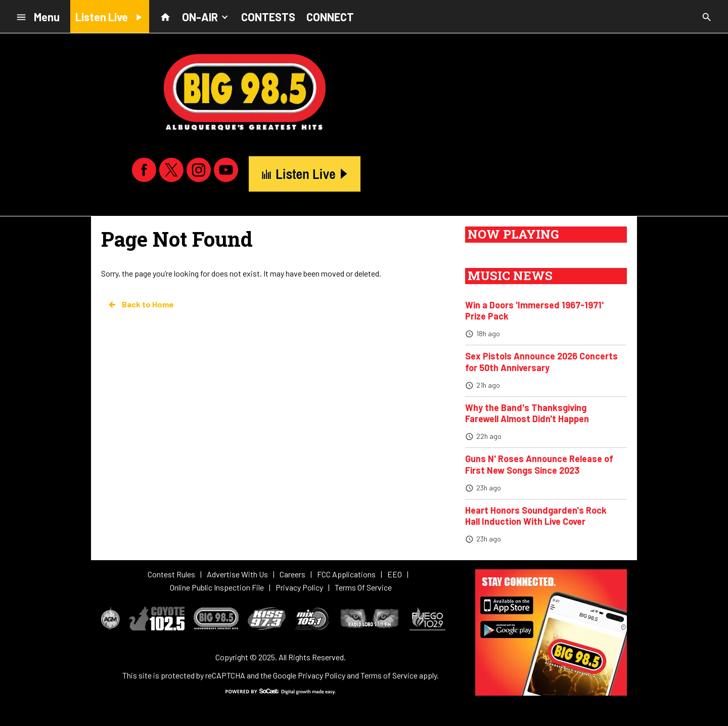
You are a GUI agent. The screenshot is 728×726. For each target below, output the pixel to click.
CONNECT (330, 17)
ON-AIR (206, 16)
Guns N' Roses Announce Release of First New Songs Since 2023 (539, 464)
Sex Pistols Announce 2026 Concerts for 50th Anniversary (541, 362)
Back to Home (141, 304)
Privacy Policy (322, 675)
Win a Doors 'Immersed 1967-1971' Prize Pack (534, 311)
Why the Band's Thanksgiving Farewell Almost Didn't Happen (527, 413)
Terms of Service (389, 675)
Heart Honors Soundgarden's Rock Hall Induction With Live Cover (536, 516)
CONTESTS (268, 17)
